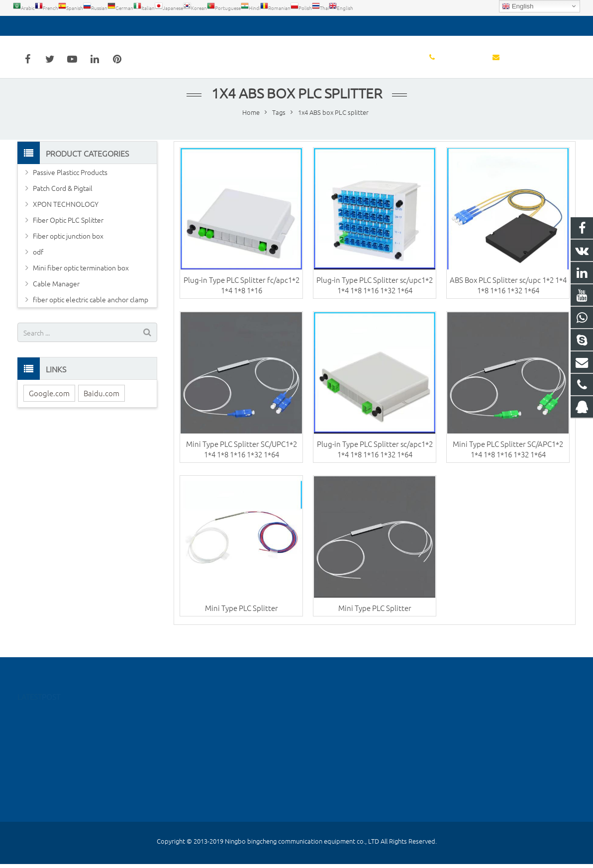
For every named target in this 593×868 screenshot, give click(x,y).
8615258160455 (337, 775)
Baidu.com (101, 403)
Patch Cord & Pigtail (63, 198)
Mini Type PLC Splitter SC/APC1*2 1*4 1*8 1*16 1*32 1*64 (508, 459)
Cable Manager (56, 293)
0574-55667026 (49, 26)
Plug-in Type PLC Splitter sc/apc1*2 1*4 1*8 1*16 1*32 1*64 (375, 459)
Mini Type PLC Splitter (242, 618)
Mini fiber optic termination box (81, 277)
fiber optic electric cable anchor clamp (91, 309)
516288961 (331, 718)
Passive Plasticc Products (70, 182)
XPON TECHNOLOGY (66, 214)
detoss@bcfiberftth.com (126, 26)
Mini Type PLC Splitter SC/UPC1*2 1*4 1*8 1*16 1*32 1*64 (242, 459)
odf (38, 261)
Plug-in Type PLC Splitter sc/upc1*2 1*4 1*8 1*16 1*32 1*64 (375, 295)
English (518, 6)
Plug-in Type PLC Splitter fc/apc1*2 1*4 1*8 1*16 (242, 295)
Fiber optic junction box (68, 246)
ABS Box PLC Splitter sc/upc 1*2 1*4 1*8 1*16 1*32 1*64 (508, 295)
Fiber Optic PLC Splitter (68, 230)
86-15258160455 (338, 732)
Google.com (49, 403)
